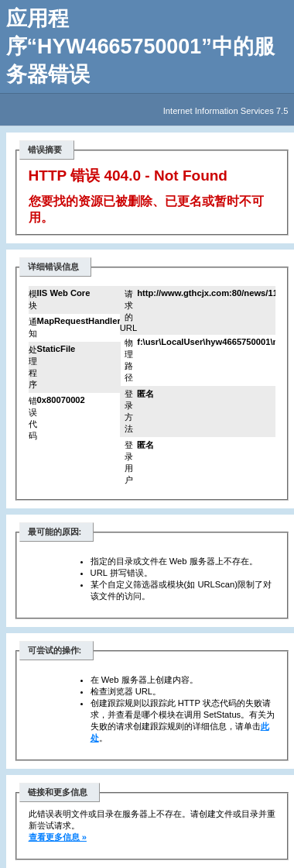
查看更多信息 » (58, 837)
